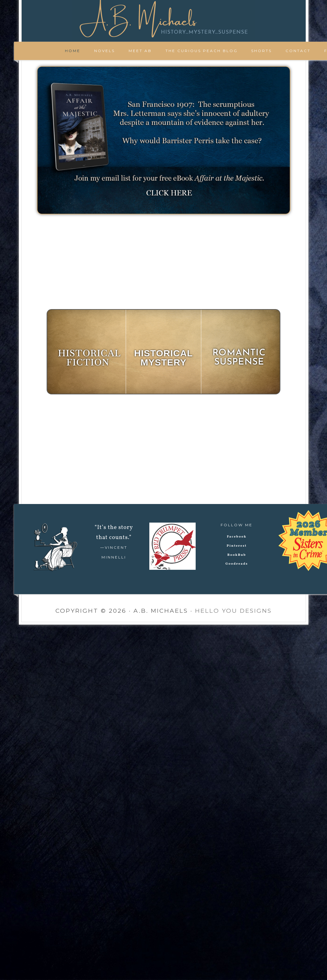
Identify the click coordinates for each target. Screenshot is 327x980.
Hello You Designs (233, 611)
